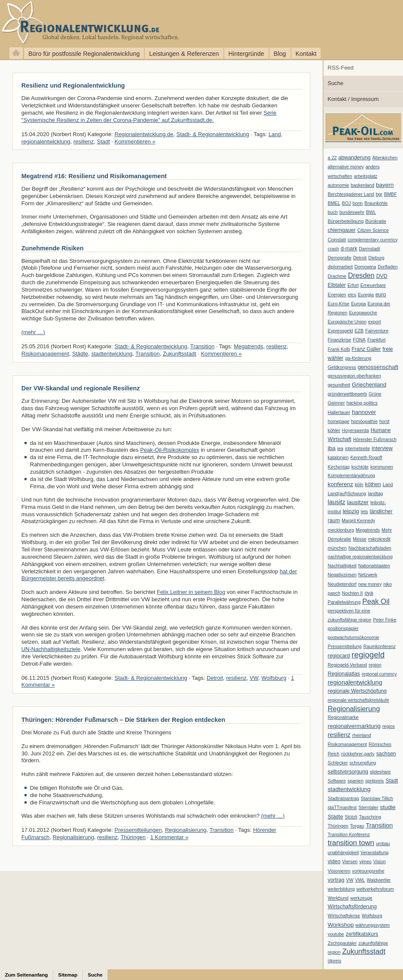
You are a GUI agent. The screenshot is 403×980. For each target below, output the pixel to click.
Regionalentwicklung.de (90, 23)
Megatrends (248, 346)
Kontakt (306, 54)
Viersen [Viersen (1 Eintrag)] (350, 861)
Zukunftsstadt (180, 354)
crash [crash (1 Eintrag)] (333, 249)
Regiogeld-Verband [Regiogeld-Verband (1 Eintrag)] (347, 665)
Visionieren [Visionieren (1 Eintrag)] (339, 871)
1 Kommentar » (169, 837)
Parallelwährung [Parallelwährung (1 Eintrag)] (344, 602)
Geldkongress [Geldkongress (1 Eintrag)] (342, 367)
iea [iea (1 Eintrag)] (340, 448)
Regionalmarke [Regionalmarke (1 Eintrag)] (343, 717)
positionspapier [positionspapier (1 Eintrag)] (343, 628)
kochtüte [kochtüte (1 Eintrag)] (360, 467)
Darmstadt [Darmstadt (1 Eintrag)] (369, 249)
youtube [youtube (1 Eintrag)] (336, 934)
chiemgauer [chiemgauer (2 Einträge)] (342, 230)
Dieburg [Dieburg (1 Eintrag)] (376, 258)
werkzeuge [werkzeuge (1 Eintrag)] (361, 898)
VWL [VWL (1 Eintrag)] (360, 880)
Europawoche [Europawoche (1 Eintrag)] (363, 313)
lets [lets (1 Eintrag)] (365, 511)
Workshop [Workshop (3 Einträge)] (341, 925)
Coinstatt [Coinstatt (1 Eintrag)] (337, 240)
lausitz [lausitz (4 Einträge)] (337, 502)
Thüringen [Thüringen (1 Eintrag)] (338, 826)
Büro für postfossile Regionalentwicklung (84, 54)
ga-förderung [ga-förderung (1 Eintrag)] (358, 358)
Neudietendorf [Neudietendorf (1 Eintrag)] (342, 584)
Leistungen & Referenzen (184, 54)
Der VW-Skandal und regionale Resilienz (81, 388)
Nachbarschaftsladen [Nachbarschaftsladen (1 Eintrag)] (370, 548)
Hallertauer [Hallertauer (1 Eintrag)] (339, 412)
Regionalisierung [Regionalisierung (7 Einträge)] (354, 709)
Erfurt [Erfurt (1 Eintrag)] (353, 285)
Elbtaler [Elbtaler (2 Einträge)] (337, 285)
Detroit (215, 678)
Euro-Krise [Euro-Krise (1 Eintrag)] (339, 304)
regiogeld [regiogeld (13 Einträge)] (368, 655)
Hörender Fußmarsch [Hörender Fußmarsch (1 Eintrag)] (375, 439)
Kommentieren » (135, 142)
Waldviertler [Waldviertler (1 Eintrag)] (379, 880)
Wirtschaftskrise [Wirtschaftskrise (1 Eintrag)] (344, 916)
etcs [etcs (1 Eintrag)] (352, 295)
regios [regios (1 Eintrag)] (389, 726)
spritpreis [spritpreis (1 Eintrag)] (374, 781)
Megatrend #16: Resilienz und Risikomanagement (94, 176)
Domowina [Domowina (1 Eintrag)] (365, 267)
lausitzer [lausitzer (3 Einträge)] (358, 502)
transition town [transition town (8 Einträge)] (351, 843)
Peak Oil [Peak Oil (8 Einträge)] (376, 601)
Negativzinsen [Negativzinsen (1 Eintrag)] (342, 575)
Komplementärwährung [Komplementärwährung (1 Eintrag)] (351, 475)
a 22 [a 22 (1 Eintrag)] (332, 158)
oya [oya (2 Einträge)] (369, 593)
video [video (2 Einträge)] (334, 861)
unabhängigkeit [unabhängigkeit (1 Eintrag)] (343, 852)
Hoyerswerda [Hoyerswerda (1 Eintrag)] (356, 430)
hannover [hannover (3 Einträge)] (364, 412)
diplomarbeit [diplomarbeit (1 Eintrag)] (340, 267)
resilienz (84, 142)
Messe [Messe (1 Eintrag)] (359, 539)
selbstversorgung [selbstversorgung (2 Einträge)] (348, 772)
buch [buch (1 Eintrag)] (333, 212)
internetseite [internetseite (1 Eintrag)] (357, 448)
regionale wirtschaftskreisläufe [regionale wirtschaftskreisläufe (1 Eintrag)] (359, 700)
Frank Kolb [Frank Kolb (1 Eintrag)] (339, 349)
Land (275, 134)
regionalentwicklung (46, 142)
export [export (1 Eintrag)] (375, 322)
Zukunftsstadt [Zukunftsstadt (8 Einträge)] (364, 951)
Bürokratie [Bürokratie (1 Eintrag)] (376, 221)
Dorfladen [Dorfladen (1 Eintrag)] (388, 267)
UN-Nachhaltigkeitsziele (51, 649)
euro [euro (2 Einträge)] (381, 295)
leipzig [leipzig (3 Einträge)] (351, 511)
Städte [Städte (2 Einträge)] (336, 817)
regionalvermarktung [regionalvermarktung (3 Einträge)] (354, 726)
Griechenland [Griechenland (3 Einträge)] (369, 385)
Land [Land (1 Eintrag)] (388, 484)
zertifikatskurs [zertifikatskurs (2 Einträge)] (362, 934)
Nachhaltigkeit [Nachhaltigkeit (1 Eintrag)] (342, 566)
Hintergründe (246, 54)
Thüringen (133, 837)
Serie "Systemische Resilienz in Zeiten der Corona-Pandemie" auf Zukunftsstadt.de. (149, 116)
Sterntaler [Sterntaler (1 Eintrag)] (368, 807)
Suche (336, 83)
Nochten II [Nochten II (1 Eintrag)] (353, 593)
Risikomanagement (45, 354)
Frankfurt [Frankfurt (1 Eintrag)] (377, 340)
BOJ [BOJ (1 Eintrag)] (347, 203)
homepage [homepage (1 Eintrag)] (339, 421)
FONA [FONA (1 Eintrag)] (359, 340)
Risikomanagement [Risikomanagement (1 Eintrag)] (347, 744)
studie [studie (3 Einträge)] (388, 807)
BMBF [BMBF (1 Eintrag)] (391, 194)
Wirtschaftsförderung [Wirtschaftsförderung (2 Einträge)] (352, 907)
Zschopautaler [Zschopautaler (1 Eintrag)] (342, 943)
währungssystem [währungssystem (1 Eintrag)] (372, 925)
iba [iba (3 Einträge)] (332, 448)
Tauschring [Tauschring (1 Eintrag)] (370, 817)
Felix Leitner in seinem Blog (191, 592)
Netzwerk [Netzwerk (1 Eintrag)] (368, 575)
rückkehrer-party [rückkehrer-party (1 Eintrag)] (358, 754)
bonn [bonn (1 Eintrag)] (358, 203)
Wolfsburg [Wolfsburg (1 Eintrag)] (372, 916)
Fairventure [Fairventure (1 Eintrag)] (377, 331)
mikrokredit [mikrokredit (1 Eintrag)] (379, 539)
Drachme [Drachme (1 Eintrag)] (337, 276)
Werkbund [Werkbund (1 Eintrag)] (338, 898)
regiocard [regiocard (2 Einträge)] (339, 656)
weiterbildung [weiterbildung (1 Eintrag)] (341, 889)
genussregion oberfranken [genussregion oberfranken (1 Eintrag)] (354, 376)
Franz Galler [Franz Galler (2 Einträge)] (366, 349)
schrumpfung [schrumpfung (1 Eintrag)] (363, 763)
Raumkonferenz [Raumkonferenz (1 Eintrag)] (380, 646)
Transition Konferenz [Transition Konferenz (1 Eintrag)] (349, 834)
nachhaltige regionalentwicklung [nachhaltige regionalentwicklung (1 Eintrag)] (360, 557)
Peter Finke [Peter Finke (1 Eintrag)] (385, 620)
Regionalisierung (186, 830)
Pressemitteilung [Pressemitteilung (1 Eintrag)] (345, 646)
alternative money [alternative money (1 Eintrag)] (346, 167)
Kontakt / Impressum (353, 99)
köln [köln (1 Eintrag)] (359, 484)
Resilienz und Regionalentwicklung (73, 85)
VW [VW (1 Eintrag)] (350, 880)
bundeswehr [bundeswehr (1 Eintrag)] (352, 212)
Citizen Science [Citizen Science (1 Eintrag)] (373, 230)
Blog (280, 54)
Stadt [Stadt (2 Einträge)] (392, 781)
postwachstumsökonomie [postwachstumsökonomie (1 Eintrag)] (354, 637)
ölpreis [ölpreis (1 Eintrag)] (334, 961)
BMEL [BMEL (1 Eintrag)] (334, 203)
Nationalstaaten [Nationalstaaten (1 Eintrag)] (374, 566)
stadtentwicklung (112, 354)
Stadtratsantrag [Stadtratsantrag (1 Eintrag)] (343, 798)
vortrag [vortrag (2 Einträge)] (336, 880)
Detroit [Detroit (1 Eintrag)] (360, 258)
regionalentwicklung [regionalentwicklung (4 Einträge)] (355, 682)
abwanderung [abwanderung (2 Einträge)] (355, 158)
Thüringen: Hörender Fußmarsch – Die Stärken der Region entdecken (123, 720)
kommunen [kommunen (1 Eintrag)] (382, 467)
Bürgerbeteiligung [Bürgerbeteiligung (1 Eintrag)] (346, 221)
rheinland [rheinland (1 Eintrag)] (362, 735)
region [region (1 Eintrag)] (375, 665)
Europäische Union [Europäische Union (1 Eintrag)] (347, 322)
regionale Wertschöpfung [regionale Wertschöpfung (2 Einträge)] (357, 691)
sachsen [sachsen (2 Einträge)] (386, 754)
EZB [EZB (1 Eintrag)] (359, 331)
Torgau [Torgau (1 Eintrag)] (357, 826)
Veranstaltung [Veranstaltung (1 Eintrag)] (374, 852)
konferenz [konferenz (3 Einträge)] (340, 484)
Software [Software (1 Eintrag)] (337, 781)
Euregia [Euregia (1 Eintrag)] (366, 295)
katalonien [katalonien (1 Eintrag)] (338, 457)
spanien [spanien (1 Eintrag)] (356, 781)
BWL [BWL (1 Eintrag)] (371, 212)
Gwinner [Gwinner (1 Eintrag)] (336, 403)
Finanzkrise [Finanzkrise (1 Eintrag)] (339, 340)
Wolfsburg (274, 678)
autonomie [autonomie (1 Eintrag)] (339, 185)
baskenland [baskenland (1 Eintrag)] (363, 185)
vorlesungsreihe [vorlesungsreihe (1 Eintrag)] (368, 871)
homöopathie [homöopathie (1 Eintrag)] (364, 421)
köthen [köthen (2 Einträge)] (373, 484)
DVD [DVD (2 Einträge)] (382, 276)
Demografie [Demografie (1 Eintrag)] (340, 258)
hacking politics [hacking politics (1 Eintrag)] (362, 403)
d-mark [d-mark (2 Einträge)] (349, 249)
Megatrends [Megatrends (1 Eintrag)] (368, 530)
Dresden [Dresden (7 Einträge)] (361, 275)
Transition (202, 346)
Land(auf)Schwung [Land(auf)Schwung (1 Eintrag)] (347, 493)
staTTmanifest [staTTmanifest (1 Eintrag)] (342, 807)
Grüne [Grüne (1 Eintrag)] (375, 394)
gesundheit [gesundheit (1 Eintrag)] (339, 385)
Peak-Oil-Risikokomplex (169, 450)
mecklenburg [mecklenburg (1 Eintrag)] (341, 530)
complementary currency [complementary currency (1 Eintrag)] (373, 240)
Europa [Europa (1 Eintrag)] (358, 304)
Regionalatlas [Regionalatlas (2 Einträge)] (344, 674)
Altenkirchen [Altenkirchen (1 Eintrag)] (385, 158)
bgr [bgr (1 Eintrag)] (379, 194)
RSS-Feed (341, 68)
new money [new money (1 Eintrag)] (370, 584)
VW (254, 678)
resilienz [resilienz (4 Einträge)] (339, 735)
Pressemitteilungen (138, 830)
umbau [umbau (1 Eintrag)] (383, 843)
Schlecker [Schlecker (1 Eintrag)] (338, 763)
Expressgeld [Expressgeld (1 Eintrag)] (340, 331)
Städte (80, 354)
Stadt (104, 142)
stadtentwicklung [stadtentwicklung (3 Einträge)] (349, 789)
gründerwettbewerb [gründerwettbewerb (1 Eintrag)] (347, 394)
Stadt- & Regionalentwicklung (213, 134)
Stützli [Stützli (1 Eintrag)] (351, 817)
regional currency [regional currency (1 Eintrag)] (379, 674)
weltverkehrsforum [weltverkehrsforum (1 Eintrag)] (375, 889)
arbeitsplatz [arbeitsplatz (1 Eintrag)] (366, 176)
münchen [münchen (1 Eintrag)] (337, 548)
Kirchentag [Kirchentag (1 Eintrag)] (339, 467)
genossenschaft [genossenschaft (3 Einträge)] (378, 367)
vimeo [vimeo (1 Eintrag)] (365, 861)
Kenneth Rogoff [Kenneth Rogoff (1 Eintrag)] (366, 457)
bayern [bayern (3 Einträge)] (385, 185)
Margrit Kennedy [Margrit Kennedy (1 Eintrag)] (358, 520)
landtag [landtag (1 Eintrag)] (375, 493)
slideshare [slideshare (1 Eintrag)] (380, 772)
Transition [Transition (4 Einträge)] (379, 825)
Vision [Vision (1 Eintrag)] (380, 861)
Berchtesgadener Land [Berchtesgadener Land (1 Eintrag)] (351, 194)
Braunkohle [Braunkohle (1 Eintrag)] (376, 203)
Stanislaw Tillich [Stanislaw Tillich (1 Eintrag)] (377, 798)
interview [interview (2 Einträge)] (382, 448)
